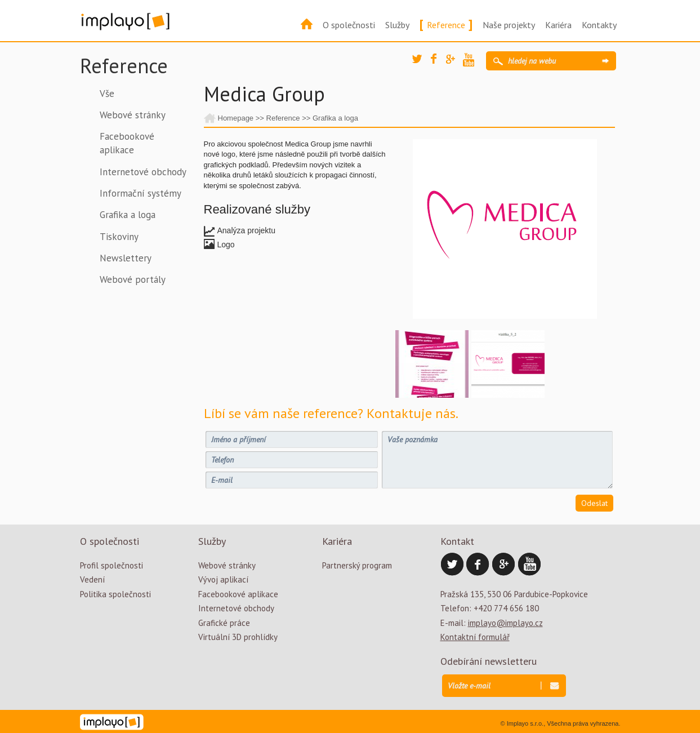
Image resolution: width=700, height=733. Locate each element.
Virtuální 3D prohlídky (238, 637)
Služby (397, 25)
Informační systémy (141, 193)
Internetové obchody (143, 172)
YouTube (471, 61)
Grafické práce (224, 623)
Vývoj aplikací (223, 579)
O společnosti (349, 25)
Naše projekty (509, 25)
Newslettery (126, 258)
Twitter (421, 63)
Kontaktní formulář (475, 637)
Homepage (236, 118)
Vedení (92, 579)
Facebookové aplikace (127, 143)
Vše (107, 94)
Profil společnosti (112, 565)
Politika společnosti (115, 594)
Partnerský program (357, 565)
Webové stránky (133, 115)
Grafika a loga (128, 215)
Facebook (439, 62)
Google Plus (454, 63)
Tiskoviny (119, 237)
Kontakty (599, 25)
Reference (446, 25)
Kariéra (558, 25)
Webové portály (133, 279)
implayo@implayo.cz (505, 623)
